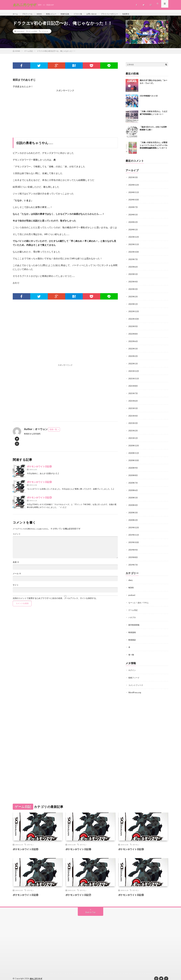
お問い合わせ (100, 14)
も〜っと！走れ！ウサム (139, 599)
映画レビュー (55, 14)
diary (131, 577)
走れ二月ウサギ (37, 974)
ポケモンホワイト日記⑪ (27, 844)
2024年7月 (133, 209)
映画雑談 (132, 636)
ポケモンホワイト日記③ (39, 500)
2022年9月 (133, 327)
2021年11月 (134, 378)
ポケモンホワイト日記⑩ (80, 844)
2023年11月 (134, 246)
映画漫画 (132, 628)
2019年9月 (133, 547)
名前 (16, 565)
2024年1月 (133, 231)
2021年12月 (134, 371)
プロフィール (29, 14)
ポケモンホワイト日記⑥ (133, 890)
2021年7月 (133, 393)
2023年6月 (133, 268)
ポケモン (30, 840)
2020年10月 (134, 459)
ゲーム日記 (33, 34)
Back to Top (91, 907)
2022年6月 (133, 342)
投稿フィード (134, 673)
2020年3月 (133, 510)
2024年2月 (133, 224)
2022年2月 (133, 356)
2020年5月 (133, 496)
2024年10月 (134, 202)
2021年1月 (133, 437)
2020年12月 (134, 444)
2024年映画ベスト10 (149, 99)
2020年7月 (133, 481)
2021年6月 (133, 400)
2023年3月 (133, 290)
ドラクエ (45, 34)
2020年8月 (133, 474)
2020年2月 (133, 518)
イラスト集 (85, 14)
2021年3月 (133, 422)
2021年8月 (133, 386)
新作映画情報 (134, 621)
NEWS (42, 14)
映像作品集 (71, 14)
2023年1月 (133, 305)
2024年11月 (134, 195)
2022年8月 (133, 334)
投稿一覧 (53, 432)
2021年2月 (133, 430)
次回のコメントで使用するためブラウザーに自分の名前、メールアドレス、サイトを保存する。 (55, 601)
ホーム (16, 14)
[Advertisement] (65, 115)
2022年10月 (134, 319)
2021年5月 (133, 408)
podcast (132, 592)
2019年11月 (134, 532)
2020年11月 (134, 452)
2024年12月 (134, 187)
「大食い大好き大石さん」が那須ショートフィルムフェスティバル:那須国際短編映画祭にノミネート (154, 148)
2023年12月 (134, 239)
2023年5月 (133, 275)
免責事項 (139, 14)
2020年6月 (133, 488)
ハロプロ (132, 614)
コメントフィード (136, 680)
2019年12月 (134, 525)
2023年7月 (133, 261)
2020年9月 (133, 466)
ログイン (132, 666)
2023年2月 (133, 297)
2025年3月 (133, 180)
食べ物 (131, 650)
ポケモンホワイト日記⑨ (39, 485)
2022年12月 (134, 312)
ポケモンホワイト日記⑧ (39, 469)
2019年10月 (134, 540)
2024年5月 (133, 217)
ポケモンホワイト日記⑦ (80, 890)
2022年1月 (133, 364)
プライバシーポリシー (120, 14)
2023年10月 (134, 253)
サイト (16, 588)
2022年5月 (133, 349)
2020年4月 (133, 503)
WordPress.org (135, 688)
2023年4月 (133, 283)
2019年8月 (133, 554)
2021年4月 (133, 415)
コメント (17, 537)
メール (17, 576)
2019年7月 (133, 562)
